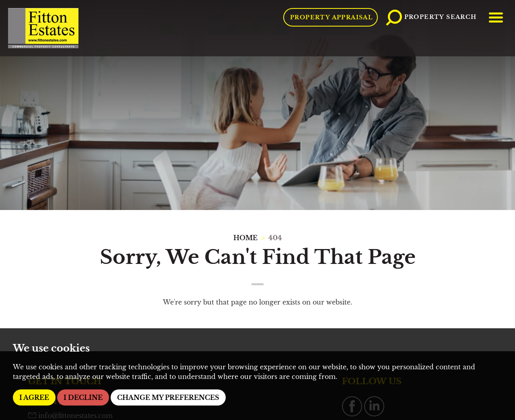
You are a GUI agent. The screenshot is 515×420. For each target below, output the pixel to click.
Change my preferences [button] (168, 397)
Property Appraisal (332, 17)
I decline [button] (83, 397)
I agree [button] (34, 397)
